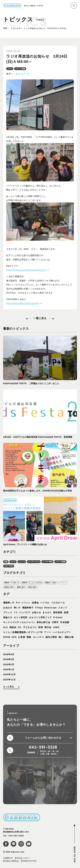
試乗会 (35, 603)
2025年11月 (9, 680)
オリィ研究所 (21, 617)
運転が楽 (69, 637)
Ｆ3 (16, 612)
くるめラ (18, 74)
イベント (63, 583)
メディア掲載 (20, 69)
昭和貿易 (58, 612)
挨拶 (66, 612)
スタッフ (63, 608)
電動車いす (9, 603)
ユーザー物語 (47, 562)
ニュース (22, 562)
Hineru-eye (50, 608)
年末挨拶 (65, 622)
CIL (20, 627)
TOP (5, 28)
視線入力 (8, 617)
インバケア (25, 612)
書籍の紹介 (21, 587)
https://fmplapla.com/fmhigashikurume (26, 270)
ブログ (10, 69)
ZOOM (7, 637)
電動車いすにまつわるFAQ (32, 583)
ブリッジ (8, 612)
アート (48, 632)
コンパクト (38, 637)
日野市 (55, 622)
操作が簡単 (51, 637)
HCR (14, 637)
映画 (41, 627)
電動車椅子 (28, 608)
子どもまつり (30, 627)
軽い (61, 637)
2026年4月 (9, 654)
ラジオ (26, 74)
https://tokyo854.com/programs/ (23, 303)
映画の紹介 (33, 587)
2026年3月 (9, 659)
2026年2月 (9, 664)
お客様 (22, 637)
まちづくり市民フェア (40, 617)
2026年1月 (9, 669)
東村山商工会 (43, 622)
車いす (17, 608)
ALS (5, 627)
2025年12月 (9, 674)
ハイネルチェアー (62, 632)
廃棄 (29, 637)
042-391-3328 (16, 836)
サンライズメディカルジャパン (19, 622)
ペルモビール (58, 603)
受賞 (6, 562)
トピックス (16, 28)
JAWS (56, 627)
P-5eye (39, 608)
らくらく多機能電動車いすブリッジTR (23, 632)
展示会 (48, 627)
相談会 (13, 627)
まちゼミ (47, 612)
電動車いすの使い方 (12, 583)
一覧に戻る (40, 318)
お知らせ (37, 612)
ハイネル (45, 603)
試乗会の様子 (9, 587)
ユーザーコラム (34, 562)
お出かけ (8, 608)
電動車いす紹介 (51, 583)
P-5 (18, 603)
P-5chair (58, 617)
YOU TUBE (9, 566)
